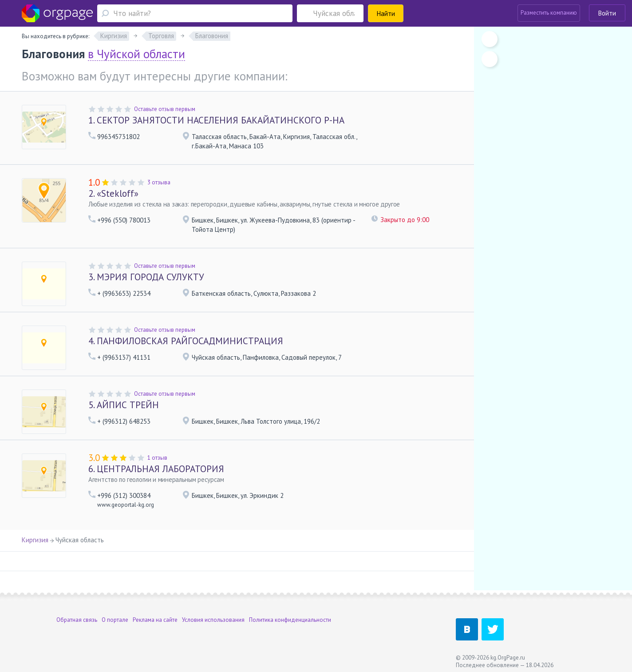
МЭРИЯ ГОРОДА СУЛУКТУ (146, 277)
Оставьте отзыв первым (165, 109)
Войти (607, 13)
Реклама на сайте (155, 620)
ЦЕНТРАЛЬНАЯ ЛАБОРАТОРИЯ (156, 469)
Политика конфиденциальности (290, 620)
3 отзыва (159, 182)
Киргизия (35, 540)
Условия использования (213, 620)
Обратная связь (77, 620)
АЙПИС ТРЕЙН (124, 405)
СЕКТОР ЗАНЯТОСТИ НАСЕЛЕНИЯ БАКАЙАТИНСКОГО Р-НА (216, 120)
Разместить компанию (549, 13)
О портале (115, 620)
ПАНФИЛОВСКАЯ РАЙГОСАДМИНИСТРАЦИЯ (186, 341)
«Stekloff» (113, 193)
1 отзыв (157, 458)
